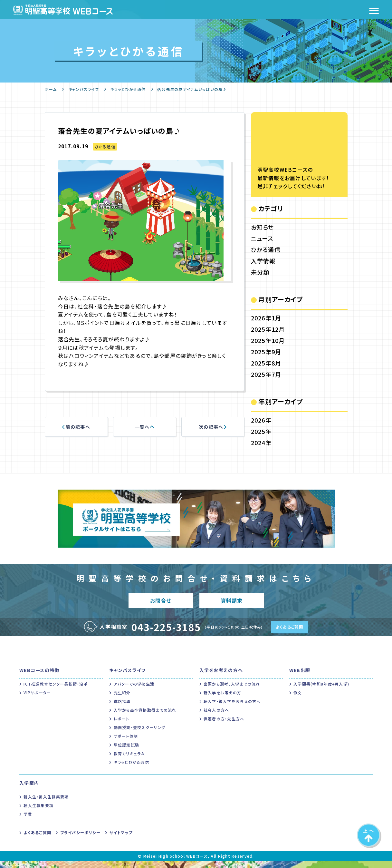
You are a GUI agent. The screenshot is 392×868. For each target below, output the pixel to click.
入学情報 (263, 261)
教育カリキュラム (129, 761)
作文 (298, 700)
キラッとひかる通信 (128, 89)
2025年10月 (268, 340)
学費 (28, 821)
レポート (122, 726)
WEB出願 (300, 677)
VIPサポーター (37, 700)
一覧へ (144, 427)
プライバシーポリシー (81, 839)
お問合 (161, 604)
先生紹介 (122, 700)
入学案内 (29, 790)
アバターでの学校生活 (134, 691)
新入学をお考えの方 (223, 700)
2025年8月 (266, 363)
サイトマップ (121, 839)
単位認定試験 (127, 752)
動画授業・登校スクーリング (140, 734)
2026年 (261, 420)
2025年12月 (268, 329)
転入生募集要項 (38, 812)
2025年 (261, 431)
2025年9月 (266, 352)
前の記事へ (76, 427)
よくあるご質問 (290, 634)
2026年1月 (266, 318)
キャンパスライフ (84, 89)
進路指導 (122, 708)
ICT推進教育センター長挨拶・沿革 (56, 691)
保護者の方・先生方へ (224, 726)
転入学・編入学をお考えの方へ (232, 708)
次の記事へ (213, 427)
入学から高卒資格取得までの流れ (145, 717)
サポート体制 (126, 743)
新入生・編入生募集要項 (46, 804)
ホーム (51, 89)
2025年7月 (266, 374)
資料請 (231, 604)
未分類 (260, 272)
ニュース (262, 238)
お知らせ (263, 227)
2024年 (261, 443)
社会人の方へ (216, 717)
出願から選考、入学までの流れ (232, 691)
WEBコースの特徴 (39, 677)
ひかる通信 (105, 146)
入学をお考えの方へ (221, 677)
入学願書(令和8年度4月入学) (321, 691)
